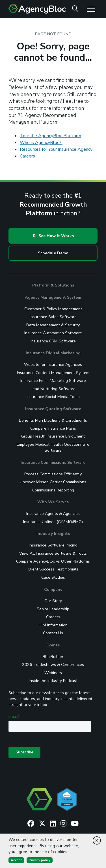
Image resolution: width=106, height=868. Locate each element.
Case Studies (53, 577)
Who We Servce (53, 502)
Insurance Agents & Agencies (53, 514)
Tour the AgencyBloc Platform (50, 136)
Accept (16, 860)
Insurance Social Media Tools (53, 397)
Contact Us (53, 633)
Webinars (53, 673)
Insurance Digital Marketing (53, 353)
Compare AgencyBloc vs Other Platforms (53, 561)
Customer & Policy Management (53, 309)
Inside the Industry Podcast (53, 681)
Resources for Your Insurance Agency (57, 149)
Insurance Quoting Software (53, 409)
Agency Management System (53, 297)
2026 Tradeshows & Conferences (53, 665)
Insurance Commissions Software (53, 463)
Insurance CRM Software (53, 341)
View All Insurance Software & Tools (53, 553)
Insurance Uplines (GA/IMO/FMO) (53, 522)
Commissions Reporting (53, 490)
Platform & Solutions (53, 285)
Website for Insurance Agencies (53, 365)
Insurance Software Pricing (53, 545)
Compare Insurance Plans (53, 428)
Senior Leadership (53, 609)
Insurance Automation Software (53, 333)
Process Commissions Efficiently (53, 474)
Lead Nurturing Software (53, 389)
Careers (27, 156)
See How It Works (54, 236)
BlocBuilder (53, 657)
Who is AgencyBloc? (41, 143)
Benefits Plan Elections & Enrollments (53, 420)
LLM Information (53, 625)
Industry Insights (53, 534)
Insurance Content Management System (53, 373)
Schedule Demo (53, 253)
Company (53, 590)
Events (53, 645)
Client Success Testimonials (53, 569)
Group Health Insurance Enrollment (53, 436)
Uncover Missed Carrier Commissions (53, 482)
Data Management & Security (53, 325)
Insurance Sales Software (53, 317)
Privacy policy (40, 860)
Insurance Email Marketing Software (53, 381)
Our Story (53, 601)
